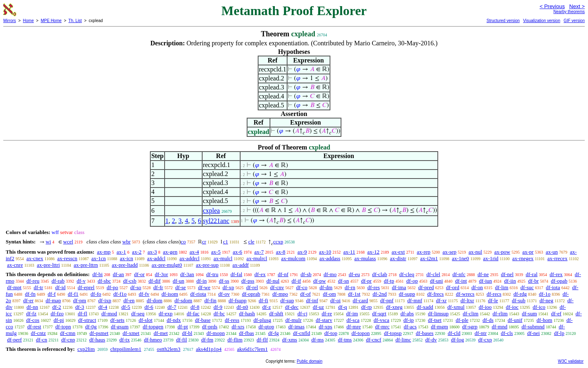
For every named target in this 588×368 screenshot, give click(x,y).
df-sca (353, 320)
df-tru (212, 274)
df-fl (82, 313)
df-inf (312, 300)
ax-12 (374, 252)
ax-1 (121, 252)
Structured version (503, 21)
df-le (493, 300)
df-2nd (380, 294)
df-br (533, 281)
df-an (118, 274)
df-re (327, 313)
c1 (225, 242)
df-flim (235, 340)
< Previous (552, 6)
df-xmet (131, 333)
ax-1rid (491, 258)
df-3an (187, 274)
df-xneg (394, 307)
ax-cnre (15, 265)
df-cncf (374, 340)
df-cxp (485, 340)
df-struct (87, 320)
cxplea (212, 211)
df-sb (306, 274)
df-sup (287, 300)
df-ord (453, 287)
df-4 (103, 307)
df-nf (283, 274)
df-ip (409, 320)
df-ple (462, 320)
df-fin (210, 300)
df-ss (224, 281)
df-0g (91, 327)
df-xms (290, 340)
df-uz (318, 307)
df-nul (273, 281)
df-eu (354, 274)
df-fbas (246, 333)
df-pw (320, 281)
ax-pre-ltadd (125, 265)
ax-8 (281, 252)
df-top (331, 333)
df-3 (80, 307)
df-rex (556, 274)
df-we (204, 287)
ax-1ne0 (461, 258)
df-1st (354, 294)
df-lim (502, 287)
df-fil (182, 340)
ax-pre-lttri (48, 265)
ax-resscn (67, 258)
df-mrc (382, 327)
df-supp (407, 294)
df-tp (389, 281)
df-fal (236, 274)
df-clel (433, 274)
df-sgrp (470, 327)
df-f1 (73, 294)
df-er (28, 300)
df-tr (38, 287)
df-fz (31, 313)
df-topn (63, 327)
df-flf (262, 340)
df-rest (34, 327)
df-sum (529, 313)
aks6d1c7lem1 (253, 349)
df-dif (155, 281)
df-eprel (86, 287)
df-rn (350, 287)
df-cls (507, 333)
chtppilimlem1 (126, 349)
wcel (68, 242)
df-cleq (407, 274)
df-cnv (277, 287)
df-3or (161, 274)
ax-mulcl (223, 258)
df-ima (399, 287)
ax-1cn (99, 258)
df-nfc (459, 274)
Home (28, 21)
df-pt (183, 327)
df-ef (556, 313)
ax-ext (398, 252)
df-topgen (153, 327)
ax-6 (237, 252)
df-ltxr (467, 300)
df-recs (494, 294)
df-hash (247, 313)
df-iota (553, 287)
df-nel (507, 274)
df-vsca (381, 320)
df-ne (483, 274)
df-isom (170, 294)
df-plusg (262, 320)
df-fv (144, 294)
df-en (129, 300)
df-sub (519, 300)
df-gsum (119, 327)
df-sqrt (379, 313)
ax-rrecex (558, 258)
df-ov (224, 294)
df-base (203, 320)
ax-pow (502, 252)
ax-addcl (156, 258)
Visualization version (542, 21)
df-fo (96, 294)
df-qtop (266, 327)
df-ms (317, 340)
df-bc (219, 313)
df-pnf (387, 300)
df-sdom (183, 300)
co (183, 242)
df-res (374, 287)
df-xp (228, 287)
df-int (461, 281)
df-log (457, 340)
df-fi (264, 300)
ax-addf (241, 265)
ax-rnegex (523, 258)
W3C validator (571, 361)
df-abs (407, 313)
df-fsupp (238, 300)
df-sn (344, 281)
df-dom (154, 300)
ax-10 (325, 252)
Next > (577, 6)
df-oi (335, 300)
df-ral (531, 274)
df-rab (58, 281)
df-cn (41, 340)
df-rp (366, 307)
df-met (161, 333)
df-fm (207, 340)
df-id (60, 287)
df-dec (292, 307)
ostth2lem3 (169, 349)
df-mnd (499, 327)
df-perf (14, 340)
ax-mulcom (293, 258)
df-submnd (533, 327)
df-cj (302, 313)
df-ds (488, 320)
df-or (139, 274)
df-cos (33, 320)
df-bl (187, 333)
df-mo (330, 274)
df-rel (252, 287)
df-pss (248, 281)
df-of (305, 294)
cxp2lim (86, 349)
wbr (127, 242)
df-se (180, 287)
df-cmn (68, 333)
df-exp (166, 313)
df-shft (276, 313)
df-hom (544, 320)
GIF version (574, 21)
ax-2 (137, 252)
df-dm (326, 287)
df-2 (57, 307)
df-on (477, 287)
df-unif (515, 320)
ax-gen (170, 252)
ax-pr (528, 252)
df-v (81, 281)
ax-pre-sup (207, 265)
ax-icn (126, 258)
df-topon (361, 333)
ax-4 (194, 252)
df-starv (324, 320)
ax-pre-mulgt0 (167, 265)
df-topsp (393, 333)
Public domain (310, 361)
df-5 (126, 307)
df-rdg (520, 294)
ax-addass (330, 258)
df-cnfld (302, 333)
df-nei (533, 333)
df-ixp (105, 300)
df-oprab (251, 294)
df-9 (218, 307)
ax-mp (104, 252)
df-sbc (104, 281)
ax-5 (216, 252)
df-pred (426, 287)
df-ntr (481, 333)
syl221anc (216, 221)
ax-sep (450, 252)
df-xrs (238, 327)
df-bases (424, 333)
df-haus (97, 340)
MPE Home (51, 21)
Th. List (75, 21)
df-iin (510, 281)
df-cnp (68, 340)
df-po (112, 287)
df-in (202, 281)
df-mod (109, 313)
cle (251, 242)
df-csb (130, 281)
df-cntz (38, 333)
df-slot (145, 320)
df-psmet (99, 333)
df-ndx (174, 320)
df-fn (30, 294)
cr (204, 242)
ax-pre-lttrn (86, 265)
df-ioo (485, 307)
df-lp (559, 333)
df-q (343, 307)
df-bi (97, 274)
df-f (52, 294)
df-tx (124, 340)
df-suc (527, 287)
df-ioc (512, 307)
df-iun (486, 281)
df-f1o (120, 294)
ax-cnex (35, 258)
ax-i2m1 (429, 258)
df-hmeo (153, 340)
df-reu (33, 281)
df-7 (172, 307)
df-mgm (439, 327)
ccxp (278, 242)
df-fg (274, 333)
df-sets (117, 320)
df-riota (198, 294)
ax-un (552, 252)
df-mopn (216, 333)
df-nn (32, 307)
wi (48, 242)
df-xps (325, 327)
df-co (302, 287)
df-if (296, 281)
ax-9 (302, 252)
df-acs (410, 327)
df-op (412, 281)
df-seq (138, 313)
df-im (352, 313)
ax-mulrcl (257, 258)
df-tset (435, 320)
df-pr (366, 281)
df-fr (158, 287)
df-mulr (294, 320)
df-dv (431, 340)
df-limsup (438, 313)
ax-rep (424, 252)
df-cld (454, 333)
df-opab (559, 281)
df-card (361, 300)
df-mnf (415, 300)
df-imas (296, 327)
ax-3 (152, 252)
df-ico (539, 307)
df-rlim (500, 313)
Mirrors (10, 21)
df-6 (149, 307)
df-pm (80, 300)
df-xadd (425, 307)
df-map (53, 300)
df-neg (546, 300)
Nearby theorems (569, 12)
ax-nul (475, 252)
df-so (136, 287)
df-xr (441, 300)
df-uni (437, 281)
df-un (178, 281)
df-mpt (14, 287)
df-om (330, 294)
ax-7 (259, 252)
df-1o (545, 294)
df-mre (353, 327)
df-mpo (280, 294)
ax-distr (398, 258)
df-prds (210, 327)
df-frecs (435, 294)
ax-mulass (365, 258)
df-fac (193, 313)
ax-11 (349, 252)
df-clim (470, 313)
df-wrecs (465, 294)
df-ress (232, 320)
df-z (266, 307)
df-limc (403, 340)
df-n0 (242, 307)
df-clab (380, 274)
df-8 (195, 307)
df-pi (59, 320)
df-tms (345, 340)
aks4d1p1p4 (209, 349)
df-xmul (456, 307)
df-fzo (57, 313)
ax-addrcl (190, 258)
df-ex (260, 274)
